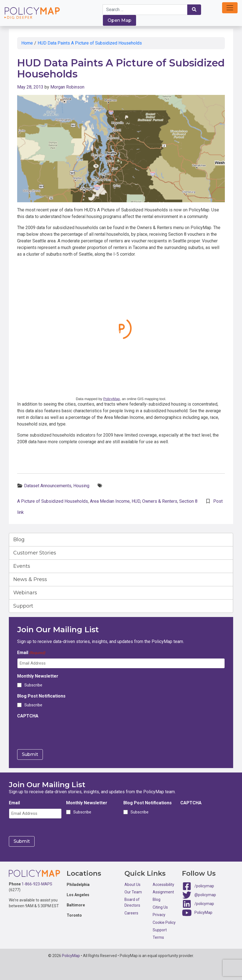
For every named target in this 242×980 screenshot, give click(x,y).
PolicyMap (111, 399)
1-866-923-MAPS (37, 884)
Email (31, 653)
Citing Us (160, 907)
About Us (132, 885)
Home (27, 43)
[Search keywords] (145, 10)
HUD (136, 501)
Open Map (119, 20)
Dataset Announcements (48, 486)
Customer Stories (35, 553)
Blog (19, 540)
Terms (158, 937)
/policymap (204, 886)
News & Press (30, 579)
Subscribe (33, 685)
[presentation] (59, 732)
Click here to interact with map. (121, 328)
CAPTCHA (28, 716)
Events (22, 566)
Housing (81, 486)
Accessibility (163, 885)
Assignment (163, 892)
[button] (230, 8)
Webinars (25, 593)
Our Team (133, 892)
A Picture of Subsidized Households (53, 501)
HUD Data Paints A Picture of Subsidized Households (90, 43)
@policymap (205, 895)
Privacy (159, 915)
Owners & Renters (160, 501)
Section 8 (188, 501)
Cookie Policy (164, 922)
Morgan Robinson (67, 87)
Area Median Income (110, 501)
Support (23, 606)
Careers (131, 913)
